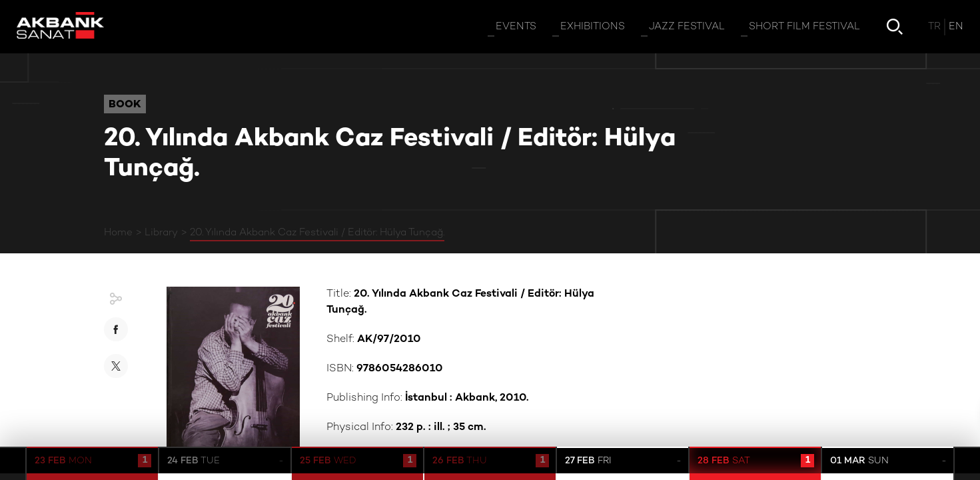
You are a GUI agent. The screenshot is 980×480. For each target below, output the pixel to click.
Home (118, 233)
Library (161, 233)
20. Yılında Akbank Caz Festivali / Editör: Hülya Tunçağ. (317, 233)
